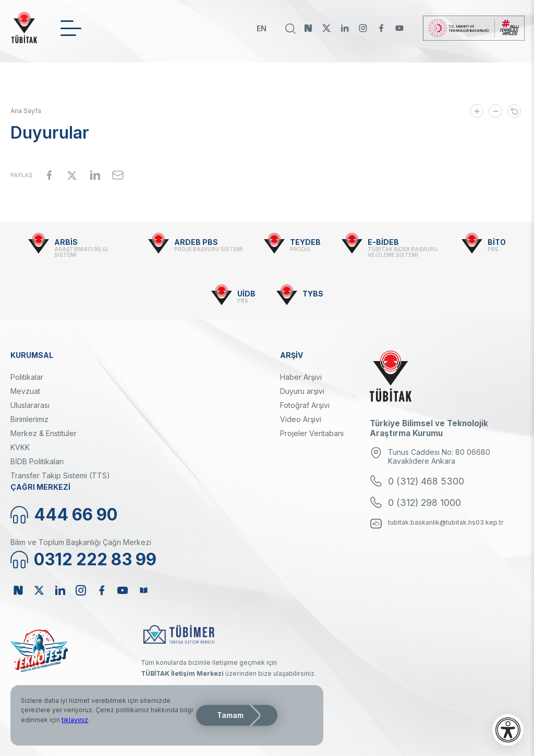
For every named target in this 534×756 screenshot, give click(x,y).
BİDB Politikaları (37, 461)
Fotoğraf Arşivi (305, 405)
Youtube (399, 28)
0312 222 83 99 (95, 559)
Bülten (143, 590)
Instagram (363, 28)
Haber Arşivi (301, 377)
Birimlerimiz (29, 419)
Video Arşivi (301, 419)
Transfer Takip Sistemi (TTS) (60, 475)
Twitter (326, 28)
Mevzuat (25, 391)
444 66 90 (76, 515)
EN (262, 28)
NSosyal (308, 28)
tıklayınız (75, 720)
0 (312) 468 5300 (426, 481)
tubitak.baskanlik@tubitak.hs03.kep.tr (446, 522)
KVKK (20, 447)
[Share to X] (72, 175)
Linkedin (345, 28)
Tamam (230, 715)
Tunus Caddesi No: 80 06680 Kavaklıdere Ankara (439, 456)
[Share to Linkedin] (95, 175)
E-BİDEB (383, 242)
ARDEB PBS (196, 242)
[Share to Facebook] (49, 175)
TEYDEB (305, 242)
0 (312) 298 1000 (424, 503)
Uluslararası (30, 405)
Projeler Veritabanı (312, 433)
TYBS (313, 294)
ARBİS (66, 242)
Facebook (381, 28)
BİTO (497, 242)
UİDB (246, 294)
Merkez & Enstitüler (44, 433)
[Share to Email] (118, 175)
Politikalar (27, 377)
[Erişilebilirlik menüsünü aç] (508, 730)
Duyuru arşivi (302, 391)
